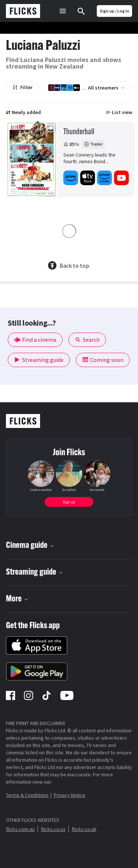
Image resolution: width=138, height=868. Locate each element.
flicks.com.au (20, 829)
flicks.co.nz (53, 829)
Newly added (23, 112)
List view (119, 112)
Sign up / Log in (114, 11)
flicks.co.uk (84, 829)
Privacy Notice (70, 795)
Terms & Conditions (27, 795)
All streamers (86, 88)
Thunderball (79, 132)
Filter (22, 87)
